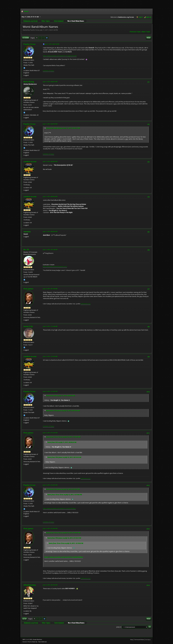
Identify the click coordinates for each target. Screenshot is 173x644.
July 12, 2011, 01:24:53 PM (50, 529)
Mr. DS (26, 250)
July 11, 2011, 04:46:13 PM (50, 82)
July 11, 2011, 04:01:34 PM (52, 44)
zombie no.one (30, 162)
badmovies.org (86, 304)
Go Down (26, 38)
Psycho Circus (29, 44)
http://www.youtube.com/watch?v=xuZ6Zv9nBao (59, 508)
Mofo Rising (29, 82)
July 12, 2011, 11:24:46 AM (50, 326)
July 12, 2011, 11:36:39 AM (50, 356)
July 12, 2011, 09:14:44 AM (50, 289)
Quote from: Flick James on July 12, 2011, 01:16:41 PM (63, 489)
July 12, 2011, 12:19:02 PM (50, 391)
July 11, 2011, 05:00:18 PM (50, 124)
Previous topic (135, 32)
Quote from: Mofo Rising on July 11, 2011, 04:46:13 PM (63, 128)
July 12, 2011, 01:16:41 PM (50, 433)
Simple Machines (37, 639)
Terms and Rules (139, 640)
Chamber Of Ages (48, 71)
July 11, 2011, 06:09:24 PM (50, 197)
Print (149, 38)
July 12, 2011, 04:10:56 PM (50, 585)
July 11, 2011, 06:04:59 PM (50, 161)
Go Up (24, 619)
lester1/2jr (28, 326)
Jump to (119, 627)
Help (132, 640)
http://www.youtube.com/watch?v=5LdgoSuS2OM (60, 56)
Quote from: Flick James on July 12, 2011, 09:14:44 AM (63, 411)
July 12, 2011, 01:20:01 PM (50, 485)
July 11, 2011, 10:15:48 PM (50, 250)
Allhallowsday (30, 585)
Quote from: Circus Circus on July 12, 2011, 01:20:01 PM (63, 533)
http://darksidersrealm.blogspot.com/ (55, 267)
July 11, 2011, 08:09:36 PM (50, 232)
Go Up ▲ (148, 640)
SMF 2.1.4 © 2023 (27, 639)
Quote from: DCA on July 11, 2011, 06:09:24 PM (60, 396)
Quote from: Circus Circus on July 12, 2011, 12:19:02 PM (63, 437)
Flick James (28, 289)
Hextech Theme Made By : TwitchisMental (35, 642)
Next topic (146, 32)
